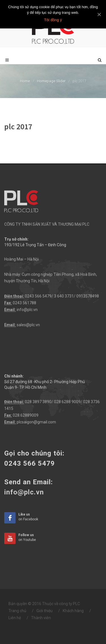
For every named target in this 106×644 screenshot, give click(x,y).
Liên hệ (15, 618)
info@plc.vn (27, 310)
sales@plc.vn (28, 325)
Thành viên (41, 618)
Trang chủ (17, 611)
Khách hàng (73, 611)
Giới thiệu (45, 611)
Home (25, 81)
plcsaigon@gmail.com (36, 422)
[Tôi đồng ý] (99, 14)
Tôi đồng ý (53, 20)
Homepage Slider (51, 81)
